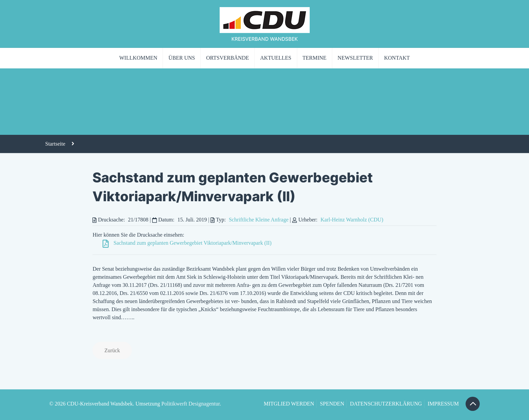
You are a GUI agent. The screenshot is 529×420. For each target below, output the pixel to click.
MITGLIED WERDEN (289, 404)
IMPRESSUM (443, 404)
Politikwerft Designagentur (190, 404)
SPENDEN (332, 404)
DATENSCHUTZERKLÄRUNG (386, 404)
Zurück (112, 350)
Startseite (55, 144)
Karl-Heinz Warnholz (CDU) (352, 220)
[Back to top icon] (473, 404)
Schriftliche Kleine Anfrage (259, 220)
